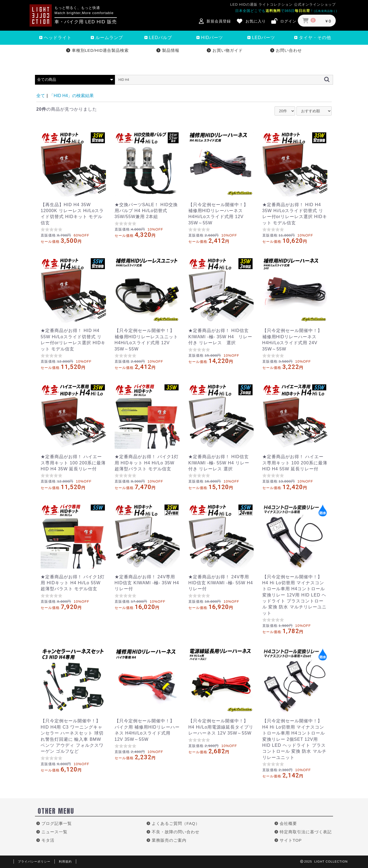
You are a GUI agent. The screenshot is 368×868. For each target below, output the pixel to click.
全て (41, 96)
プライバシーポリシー (34, 861)
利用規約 (65, 861)
